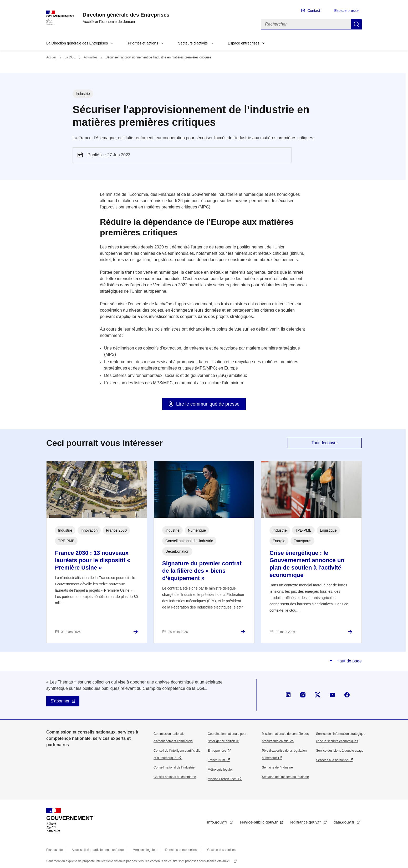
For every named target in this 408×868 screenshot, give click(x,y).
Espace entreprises (244, 43)
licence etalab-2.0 (219, 861)
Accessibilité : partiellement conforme (98, 850)
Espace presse (346, 11)
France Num (216, 760)
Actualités (91, 57)
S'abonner (60, 701)
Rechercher (356, 24)
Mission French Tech (222, 779)
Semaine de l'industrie (277, 767)
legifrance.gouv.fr (306, 822)
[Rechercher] (306, 24)
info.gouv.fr (218, 822)
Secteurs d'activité (193, 43)
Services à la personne (332, 760)
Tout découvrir (325, 443)
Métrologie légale (220, 770)
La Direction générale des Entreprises (77, 43)
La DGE (70, 57)
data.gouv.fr (345, 822)
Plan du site (55, 850)
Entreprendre (217, 751)
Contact (314, 11)
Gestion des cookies (221, 850)
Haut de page (348, 661)
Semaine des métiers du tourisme (285, 777)
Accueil (51, 57)
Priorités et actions (143, 43)
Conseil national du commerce (175, 777)
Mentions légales (145, 850)
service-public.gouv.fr (259, 822)
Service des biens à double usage (340, 751)
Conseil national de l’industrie (174, 767)
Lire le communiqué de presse (208, 404)
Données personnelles (181, 850)
